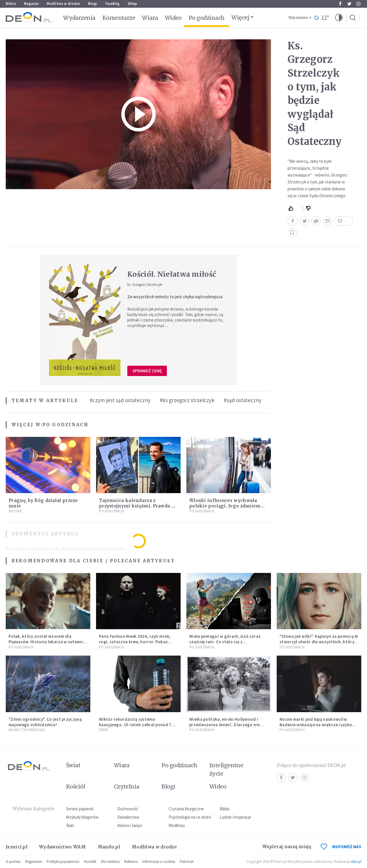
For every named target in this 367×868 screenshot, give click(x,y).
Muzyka (15, 511)
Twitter (349, 4)
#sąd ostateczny (243, 400)
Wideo (173, 18)
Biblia (11, 4)
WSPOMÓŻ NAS (341, 847)
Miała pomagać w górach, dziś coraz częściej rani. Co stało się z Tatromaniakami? (225, 642)
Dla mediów (110, 862)
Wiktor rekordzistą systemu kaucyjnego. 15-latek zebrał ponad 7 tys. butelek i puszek (135, 725)
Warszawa (298, 18)
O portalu (13, 862)
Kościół (76, 786)
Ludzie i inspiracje (235, 817)
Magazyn (31, 4)
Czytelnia (127, 786)
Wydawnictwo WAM (63, 847)
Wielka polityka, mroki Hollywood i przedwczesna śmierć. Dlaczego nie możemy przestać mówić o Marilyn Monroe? (224, 727)
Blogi (93, 4)
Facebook (340, 4)
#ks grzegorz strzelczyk (187, 400)
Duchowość (128, 809)
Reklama (131, 862)
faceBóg (112, 4)
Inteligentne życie (226, 769)
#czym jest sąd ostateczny (120, 400)
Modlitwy (177, 825)
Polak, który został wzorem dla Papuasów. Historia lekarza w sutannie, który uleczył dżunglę (47, 642)
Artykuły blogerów (82, 817)
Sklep (132, 4)
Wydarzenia (79, 18)
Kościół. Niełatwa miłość (172, 274)
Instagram (358, 4)
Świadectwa (128, 817)
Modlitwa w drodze (63, 4)
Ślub (70, 825)
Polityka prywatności (63, 862)
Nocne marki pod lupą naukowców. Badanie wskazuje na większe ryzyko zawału (316, 725)
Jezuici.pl (17, 847)
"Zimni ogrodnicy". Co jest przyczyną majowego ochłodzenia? (45, 722)
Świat (104, 730)
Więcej (240, 18)
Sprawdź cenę (147, 371)
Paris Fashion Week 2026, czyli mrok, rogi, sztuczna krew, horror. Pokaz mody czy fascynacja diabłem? (135, 642)
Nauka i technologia (27, 730)
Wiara (150, 18)
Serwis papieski (80, 809)
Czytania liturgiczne (186, 809)
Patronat (187, 862)
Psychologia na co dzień (190, 817)
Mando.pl (109, 847)
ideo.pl (356, 862)
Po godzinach (207, 18)
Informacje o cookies (159, 862)
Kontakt (90, 862)
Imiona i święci (130, 825)
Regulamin (34, 862)
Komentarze (119, 18)
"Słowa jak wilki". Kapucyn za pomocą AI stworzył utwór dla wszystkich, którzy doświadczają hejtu (319, 642)
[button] (339, 18)
